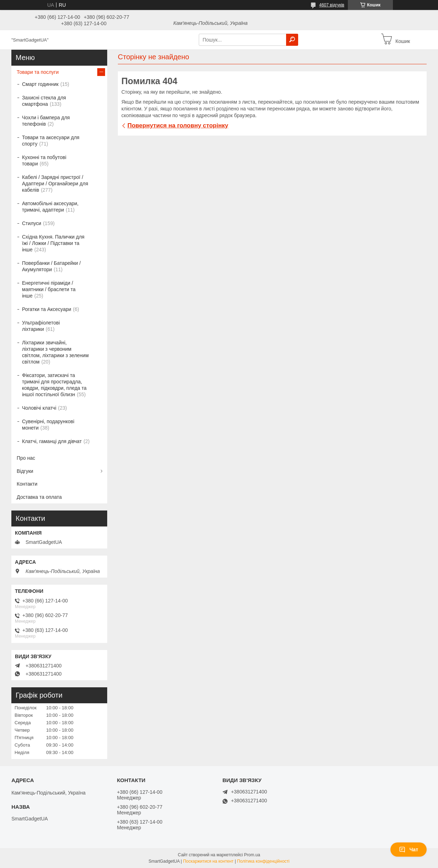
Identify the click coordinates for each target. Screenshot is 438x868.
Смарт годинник (40, 84)
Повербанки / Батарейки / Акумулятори (51, 266)
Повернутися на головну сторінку (178, 125)
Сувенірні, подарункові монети (48, 425)
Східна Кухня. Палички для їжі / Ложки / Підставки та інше (53, 243)
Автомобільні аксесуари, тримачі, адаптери (50, 207)
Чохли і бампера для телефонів (46, 121)
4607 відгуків (332, 5)
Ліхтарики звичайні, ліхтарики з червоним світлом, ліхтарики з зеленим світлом (55, 352)
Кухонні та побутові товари (44, 160)
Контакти (27, 484)
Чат (409, 850)
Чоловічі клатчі (39, 408)
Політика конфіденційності (263, 861)
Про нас (26, 458)
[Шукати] (292, 40)
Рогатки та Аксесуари (47, 309)
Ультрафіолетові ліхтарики (41, 326)
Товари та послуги (38, 72)
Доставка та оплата (39, 497)
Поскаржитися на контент (208, 861)
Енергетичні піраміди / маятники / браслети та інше (49, 289)
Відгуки (25, 471)
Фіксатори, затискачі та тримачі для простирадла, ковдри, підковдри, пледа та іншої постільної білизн (54, 385)
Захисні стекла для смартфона (44, 101)
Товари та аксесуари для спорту (51, 141)
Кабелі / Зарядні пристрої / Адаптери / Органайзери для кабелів (55, 184)
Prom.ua (252, 855)
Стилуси (32, 223)
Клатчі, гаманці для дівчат (52, 441)
